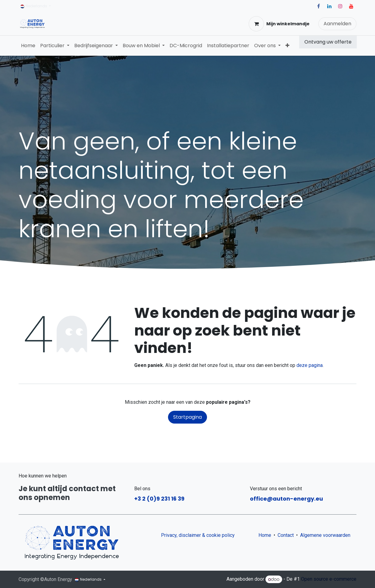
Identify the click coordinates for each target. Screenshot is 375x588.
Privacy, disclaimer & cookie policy (198, 535)
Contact (286, 535)
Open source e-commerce (329, 579)
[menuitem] (28, 46)
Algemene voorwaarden (326, 535)
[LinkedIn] (329, 6)
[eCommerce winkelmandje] (279, 24)
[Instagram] (340, 6)
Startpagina (187, 417)
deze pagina (310, 365)
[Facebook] (318, 6)
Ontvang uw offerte (328, 42)
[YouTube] (351, 6)
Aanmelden (337, 24)
